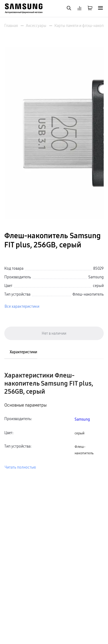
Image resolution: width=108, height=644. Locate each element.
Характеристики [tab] (23, 352)
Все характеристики (22, 306)
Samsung (82, 419)
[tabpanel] (54, 421)
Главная (11, 26)
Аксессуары (36, 26)
